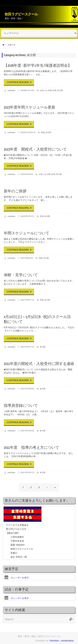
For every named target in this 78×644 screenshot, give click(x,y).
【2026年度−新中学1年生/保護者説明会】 (38, 66)
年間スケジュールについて (27, 233)
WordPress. (68, 641)
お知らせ (44, 90)
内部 (50, 90)
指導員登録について (21, 406)
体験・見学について (21, 275)
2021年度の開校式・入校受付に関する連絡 (39, 364)
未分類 (60, 90)
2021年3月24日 (27, 389)
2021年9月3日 (27, 258)
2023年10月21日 (28, 132)
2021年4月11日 (27, 300)
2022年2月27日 (27, 216)
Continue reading (20, 82)
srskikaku (11, 90)
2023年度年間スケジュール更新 (30, 107)
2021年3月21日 (27, 472)
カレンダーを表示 (17, 578)
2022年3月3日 (27, 174)
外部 (55, 90)
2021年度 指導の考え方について (31, 448)
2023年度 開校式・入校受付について (35, 149)
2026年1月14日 (27, 90)
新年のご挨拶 (15, 191)
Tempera (54, 641)
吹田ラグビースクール (21, 14)
